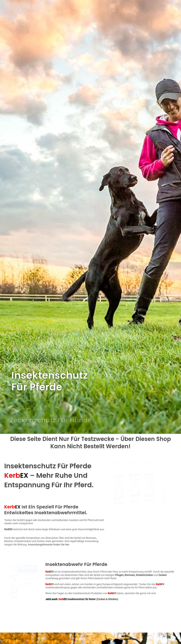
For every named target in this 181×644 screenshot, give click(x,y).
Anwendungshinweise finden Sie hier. (49, 545)
